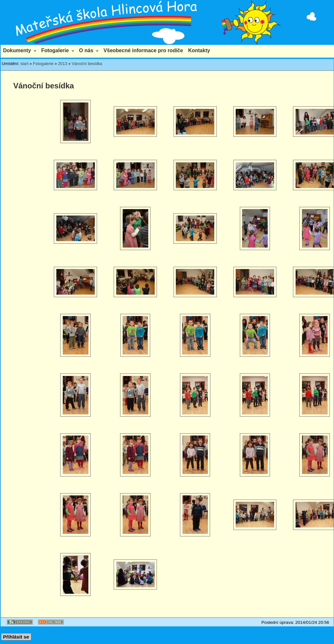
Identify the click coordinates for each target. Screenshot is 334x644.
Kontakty (199, 50)
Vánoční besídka (87, 64)
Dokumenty (17, 50)
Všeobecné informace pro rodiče (143, 50)
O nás (86, 50)
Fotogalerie (55, 50)
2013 (62, 64)
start (24, 64)
